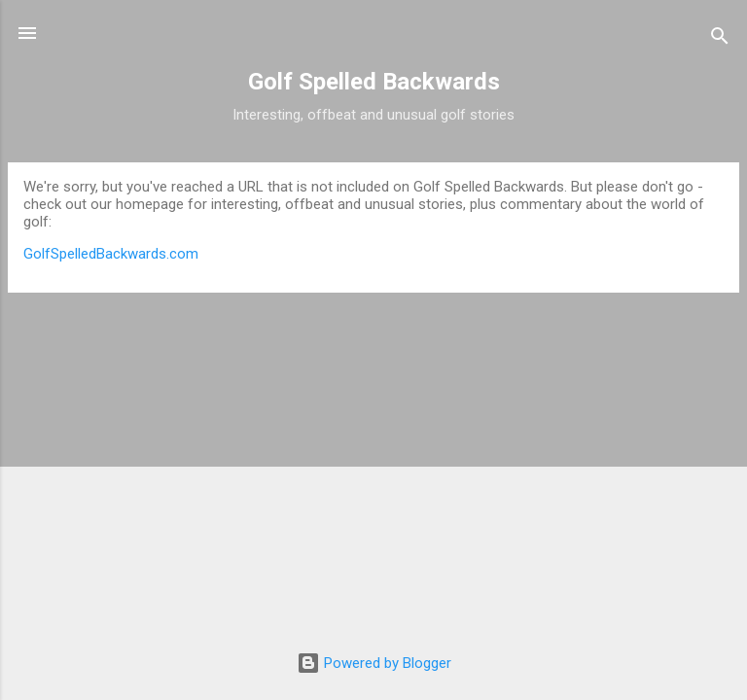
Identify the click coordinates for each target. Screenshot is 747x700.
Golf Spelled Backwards (374, 82)
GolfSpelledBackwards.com (111, 254)
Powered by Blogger (374, 663)
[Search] (720, 39)
